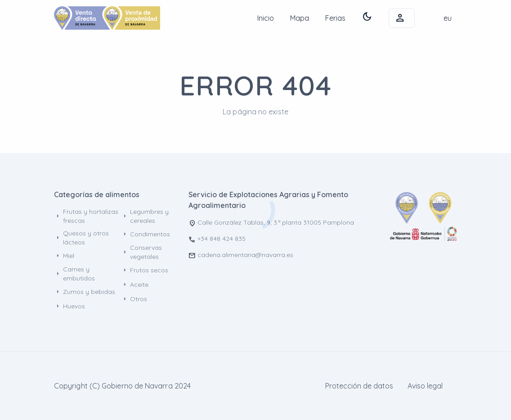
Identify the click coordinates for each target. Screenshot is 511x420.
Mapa (300, 18)
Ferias (335, 18)
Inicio (266, 18)
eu (448, 18)
